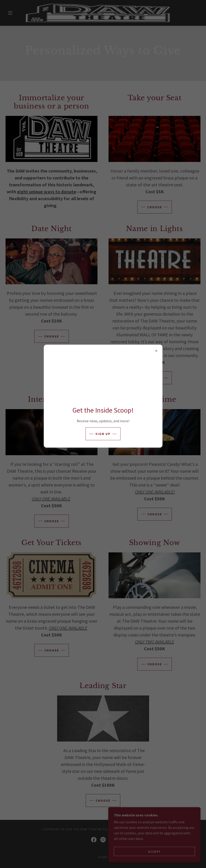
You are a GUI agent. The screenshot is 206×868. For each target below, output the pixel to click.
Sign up (103, 434)
